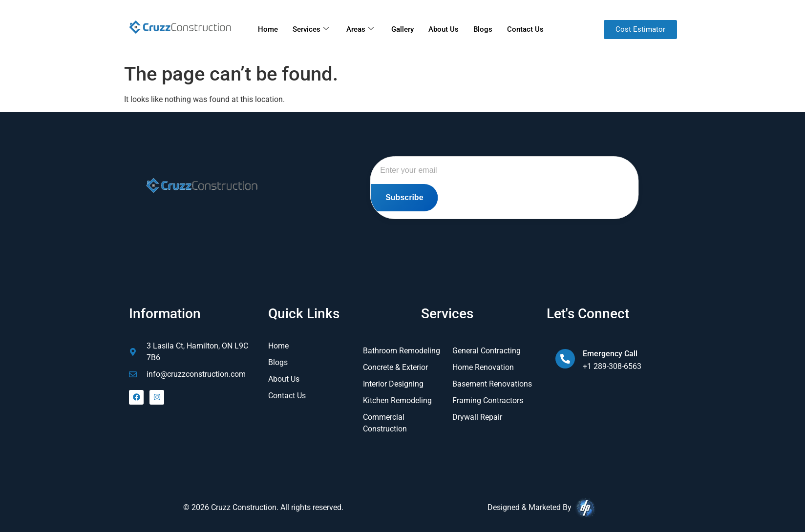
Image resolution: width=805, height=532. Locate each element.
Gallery (402, 29)
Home (268, 29)
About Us (444, 29)
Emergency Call (610, 354)
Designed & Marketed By (542, 508)
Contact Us (525, 29)
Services (311, 29)
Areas (360, 29)
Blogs (483, 29)
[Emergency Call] (565, 359)
